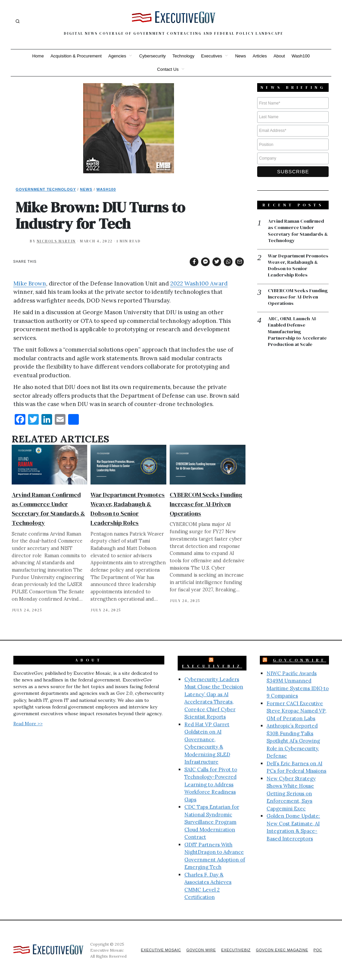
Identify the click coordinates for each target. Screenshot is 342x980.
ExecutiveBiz (212, 666)
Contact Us (168, 69)
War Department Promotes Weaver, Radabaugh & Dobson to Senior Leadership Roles (297, 266)
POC (318, 950)
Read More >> (28, 724)
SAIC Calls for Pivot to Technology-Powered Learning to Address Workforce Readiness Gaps (211, 785)
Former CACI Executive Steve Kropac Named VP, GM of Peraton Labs (296, 711)
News (241, 56)
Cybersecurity (152, 56)
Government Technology (46, 189)
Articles (260, 56)
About (279, 56)
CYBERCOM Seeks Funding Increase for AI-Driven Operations (206, 504)
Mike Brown (30, 283)
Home (38, 56)
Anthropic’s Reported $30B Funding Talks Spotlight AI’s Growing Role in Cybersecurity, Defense (293, 741)
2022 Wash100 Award (199, 283)
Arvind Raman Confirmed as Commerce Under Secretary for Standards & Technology (297, 231)
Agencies (117, 56)
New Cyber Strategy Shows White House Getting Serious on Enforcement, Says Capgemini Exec (291, 794)
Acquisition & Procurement (76, 56)
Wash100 (301, 56)
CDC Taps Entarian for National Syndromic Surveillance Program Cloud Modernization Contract (212, 822)
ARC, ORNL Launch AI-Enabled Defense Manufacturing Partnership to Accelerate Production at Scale (298, 333)
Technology (183, 56)
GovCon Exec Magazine (281, 950)
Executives (212, 56)
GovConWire (300, 660)
